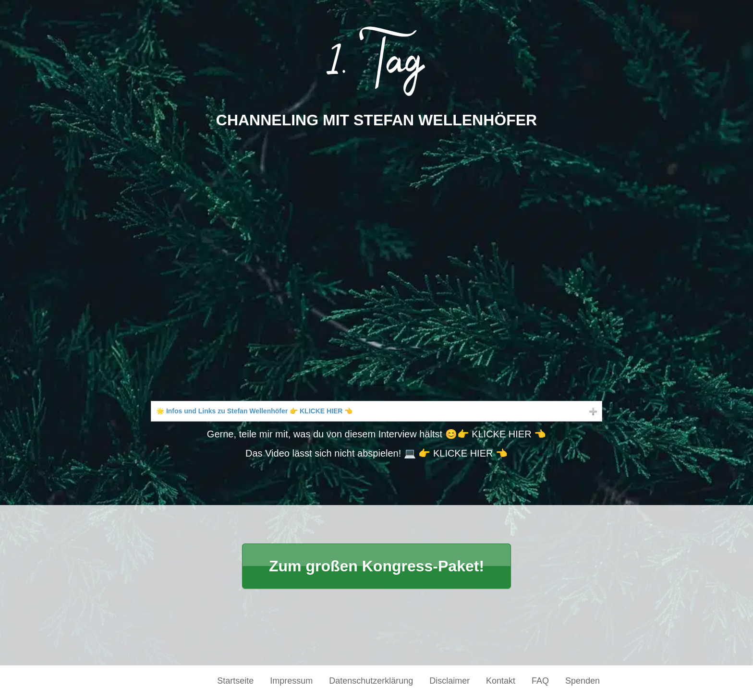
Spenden (583, 681)
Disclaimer (449, 681)
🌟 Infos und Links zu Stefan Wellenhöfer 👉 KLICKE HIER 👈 (254, 411)
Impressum (291, 681)
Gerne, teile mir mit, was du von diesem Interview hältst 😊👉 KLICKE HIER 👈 (376, 434)
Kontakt (501, 681)
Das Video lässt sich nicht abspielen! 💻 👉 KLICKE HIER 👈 (376, 453)
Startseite (235, 681)
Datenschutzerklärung (371, 681)
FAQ (540, 681)
